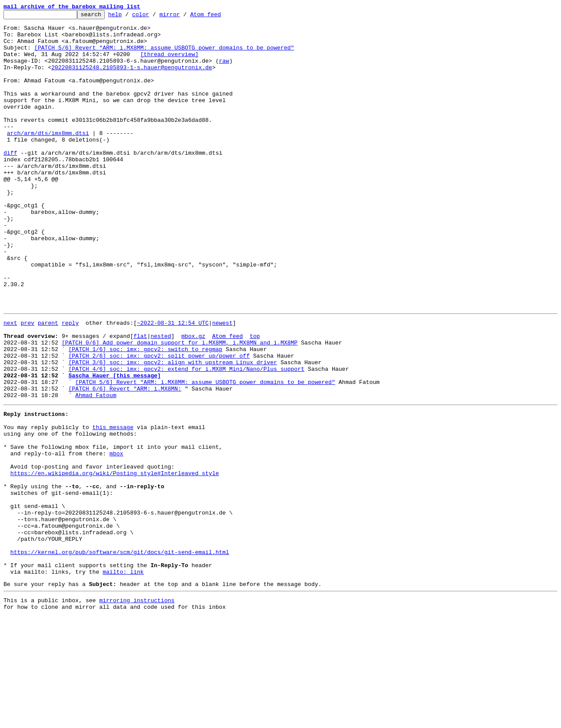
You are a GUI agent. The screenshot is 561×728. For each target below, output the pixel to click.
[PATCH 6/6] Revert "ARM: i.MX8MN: (125, 462)
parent (48, 383)
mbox (116, 537)
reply (70, 383)
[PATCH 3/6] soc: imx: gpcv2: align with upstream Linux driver (173, 430)
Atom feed (219, 17)
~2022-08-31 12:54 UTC (173, 383)
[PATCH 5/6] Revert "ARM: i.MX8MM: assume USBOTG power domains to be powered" (164, 55)
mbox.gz (194, 399)
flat (140, 399)
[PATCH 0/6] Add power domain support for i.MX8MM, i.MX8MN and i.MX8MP (180, 407)
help (129, 17)
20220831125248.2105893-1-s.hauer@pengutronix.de (132, 79)
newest (222, 383)
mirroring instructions (137, 710)
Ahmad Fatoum (96, 470)
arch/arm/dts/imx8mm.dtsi (48, 158)
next (10, 383)
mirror (183, 17)
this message (113, 506)
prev (27, 383)
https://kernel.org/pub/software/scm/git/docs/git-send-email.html (120, 656)
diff (10, 181)
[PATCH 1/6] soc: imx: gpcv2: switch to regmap (145, 415)
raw (224, 71)
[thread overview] (169, 63)
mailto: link (123, 679)
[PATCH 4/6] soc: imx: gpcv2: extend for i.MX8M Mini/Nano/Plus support (186, 438)
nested (161, 399)
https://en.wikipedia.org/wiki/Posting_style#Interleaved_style (115, 561)
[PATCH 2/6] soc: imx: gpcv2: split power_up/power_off (159, 423)
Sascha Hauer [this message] (115, 446)
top (255, 399)
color (154, 17)
